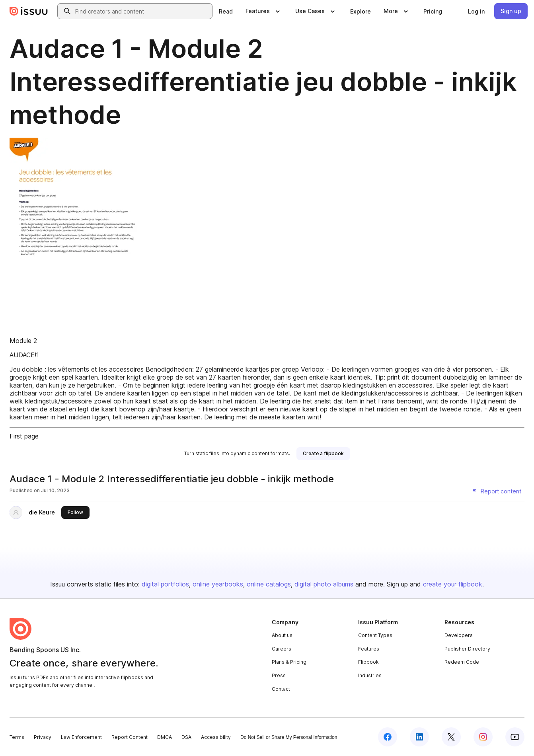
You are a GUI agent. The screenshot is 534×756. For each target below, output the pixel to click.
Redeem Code (462, 662)
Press (279, 675)
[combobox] (142, 11)
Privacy (43, 737)
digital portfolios (165, 584)
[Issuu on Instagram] (483, 737)
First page (24, 436)
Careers (282, 649)
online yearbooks (218, 584)
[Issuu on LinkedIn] (419, 737)
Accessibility (216, 737)
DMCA (165, 737)
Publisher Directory (467, 649)
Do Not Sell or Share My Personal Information (289, 737)
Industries (370, 675)
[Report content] (496, 491)
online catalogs (269, 584)
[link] (226, 11)
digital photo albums (324, 584)
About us (282, 635)
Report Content (130, 737)
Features (369, 649)
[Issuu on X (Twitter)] (451, 737)
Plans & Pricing (289, 662)
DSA (186, 737)
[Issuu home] (29, 11)
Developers (459, 635)
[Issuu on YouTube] (515, 737)
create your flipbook (453, 584)
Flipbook (368, 662)
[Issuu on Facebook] (388, 737)
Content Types (375, 635)
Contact (281, 689)
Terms (17, 737)
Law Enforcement (81, 737)
